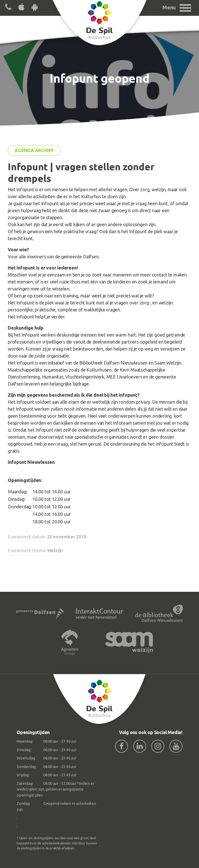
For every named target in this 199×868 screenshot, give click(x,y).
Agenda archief (34, 150)
